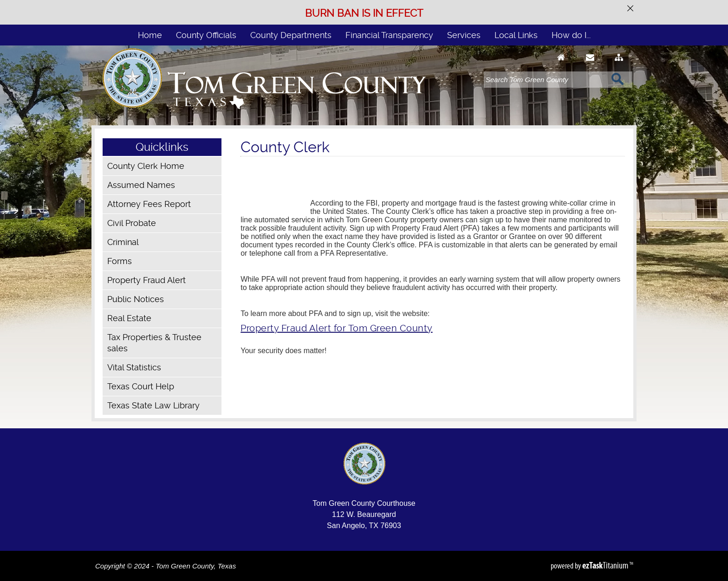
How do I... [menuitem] (571, 35)
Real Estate (129, 318)
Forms (120, 261)
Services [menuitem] (464, 35)
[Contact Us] (590, 66)
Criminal (123, 242)
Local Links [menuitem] (516, 35)
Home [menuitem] (150, 35)
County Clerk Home (146, 166)
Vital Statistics (134, 367)
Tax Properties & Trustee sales (154, 343)
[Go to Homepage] (561, 66)
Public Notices (136, 299)
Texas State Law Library (153, 405)
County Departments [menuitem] (291, 35)
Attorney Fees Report (149, 204)
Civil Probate (132, 223)
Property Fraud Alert (146, 280)
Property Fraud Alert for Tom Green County (337, 328)
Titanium (606, 565)
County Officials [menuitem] (206, 35)
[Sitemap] (619, 66)
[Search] (545, 80)
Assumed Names (141, 185)
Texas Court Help (141, 386)
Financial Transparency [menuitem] (389, 35)
